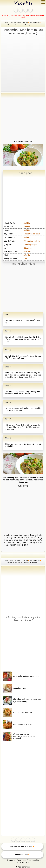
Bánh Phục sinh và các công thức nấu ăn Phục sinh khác (23, 17)
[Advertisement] (23, 60)
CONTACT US (23, 862)
